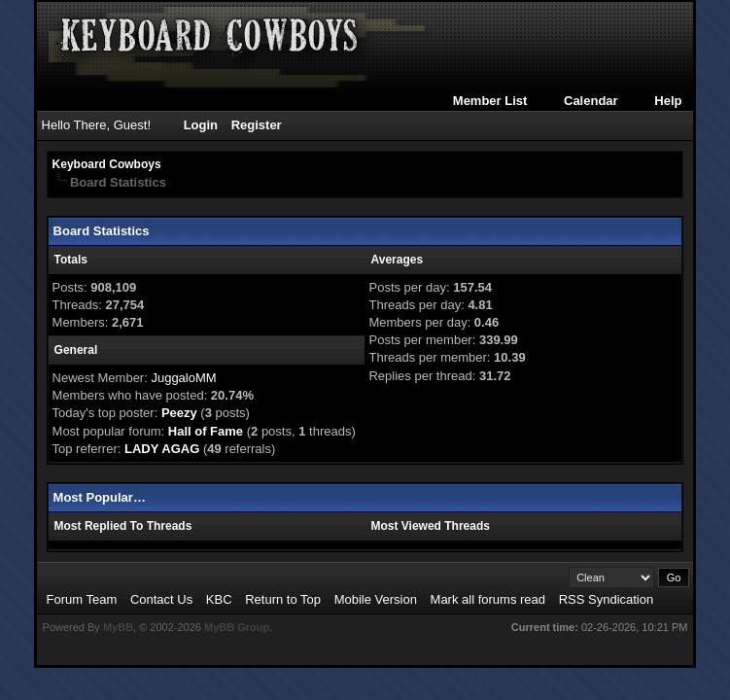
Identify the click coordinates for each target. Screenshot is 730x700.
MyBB (118, 627)
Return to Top (283, 599)
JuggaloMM (183, 378)
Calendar (591, 101)
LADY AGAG (162, 449)
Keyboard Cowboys (107, 164)
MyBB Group (237, 627)
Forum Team (82, 599)
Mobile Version (376, 599)
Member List (490, 101)
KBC (219, 599)
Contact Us (161, 599)
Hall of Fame (206, 431)
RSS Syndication (607, 599)
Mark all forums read (488, 599)
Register (257, 125)
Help (668, 101)
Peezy (179, 413)
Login (201, 125)
